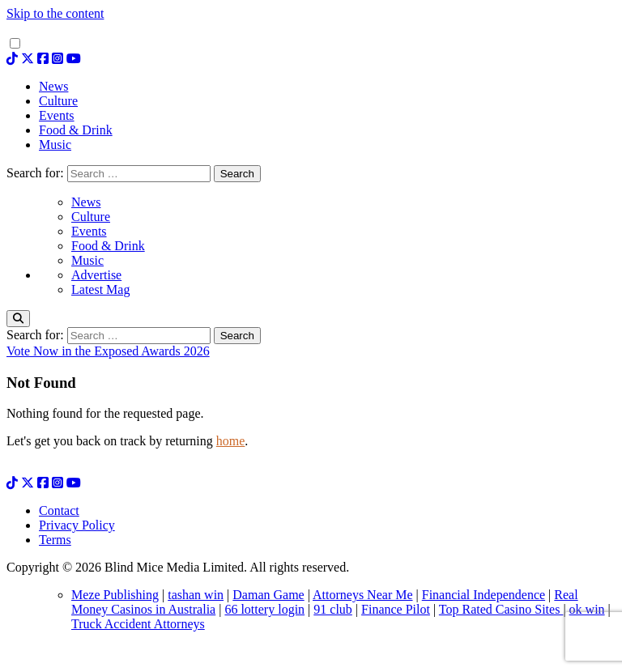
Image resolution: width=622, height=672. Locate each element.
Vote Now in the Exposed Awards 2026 (108, 351)
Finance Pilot (396, 609)
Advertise (96, 275)
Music (87, 260)
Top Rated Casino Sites (501, 609)
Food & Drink (108, 246)
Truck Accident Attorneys (138, 624)
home (231, 441)
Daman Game (268, 595)
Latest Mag (100, 289)
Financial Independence (484, 595)
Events (89, 231)
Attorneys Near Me (363, 595)
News (86, 202)
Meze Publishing (115, 595)
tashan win (196, 595)
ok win (587, 609)
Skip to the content (55, 13)
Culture (91, 217)
